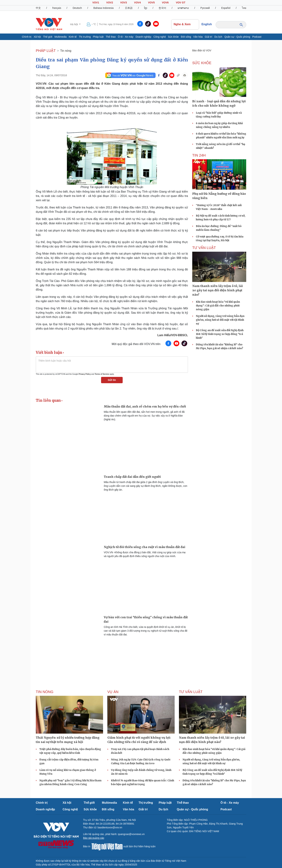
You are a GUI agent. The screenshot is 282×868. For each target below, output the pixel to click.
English (207, 24)
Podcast (257, 37)
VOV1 (96, 3)
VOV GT (181, 3)
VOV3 (123, 3)
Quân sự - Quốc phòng (237, 37)
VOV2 (110, 3)
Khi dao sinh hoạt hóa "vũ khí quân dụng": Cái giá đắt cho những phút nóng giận (218, 306)
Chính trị (27, 37)
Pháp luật (98, 37)
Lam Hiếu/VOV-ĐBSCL (173, 335)
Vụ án (113, 692)
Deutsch (77, 8)
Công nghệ (160, 37)
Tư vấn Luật (204, 248)
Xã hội (37, 37)
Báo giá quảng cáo (94, 838)
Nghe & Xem (185, 24)
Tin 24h (199, 155)
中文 (38, 8)
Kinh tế (73, 37)
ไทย (244, 8)
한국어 (162, 8)
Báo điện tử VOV (202, 50)
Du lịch (218, 37)
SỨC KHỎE (202, 63)
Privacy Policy (85, 374)
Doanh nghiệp (143, 37)
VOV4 (137, 3)
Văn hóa (198, 37)
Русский (205, 8)
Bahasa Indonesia (103, 8)
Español (226, 8)
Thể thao (111, 37)
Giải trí (209, 37)
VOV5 (151, 3)
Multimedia (61, 37)
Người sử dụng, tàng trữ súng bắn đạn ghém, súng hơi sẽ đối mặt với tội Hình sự (220, 320)
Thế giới (48, 37)
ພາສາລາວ (183, 8)
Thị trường (85, 37)
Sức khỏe (173, 37)
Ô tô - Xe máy (126, 37)
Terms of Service (102, 374)
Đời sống (186, 37)
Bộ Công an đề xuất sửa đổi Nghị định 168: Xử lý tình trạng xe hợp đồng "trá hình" (220, 334)
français (57, 8)
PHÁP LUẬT (46, 51)
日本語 (129, 8)
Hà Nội (74, 24)
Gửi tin (112, 380)
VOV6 (165, 3)
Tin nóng (66, 51)
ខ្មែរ (146, 8)
